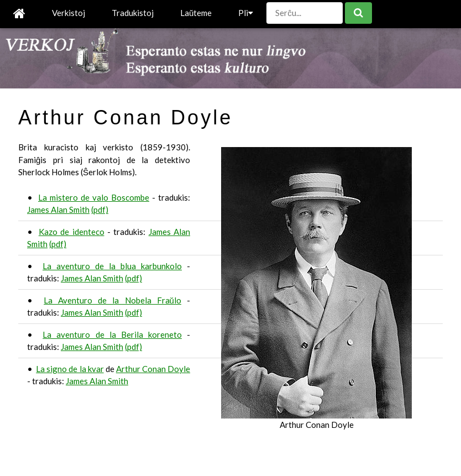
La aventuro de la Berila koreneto (112, 334)
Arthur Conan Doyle (153, 369)
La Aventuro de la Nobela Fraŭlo (112, 300)
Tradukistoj (133, 13)
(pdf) (100, 210)
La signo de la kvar (70, 369)
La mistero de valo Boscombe (94, 197)
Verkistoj (69, 13)
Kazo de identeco (72, 232)
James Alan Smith (58, 210)
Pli (246, 13)
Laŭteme (196, 13)
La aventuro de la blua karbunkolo (112, 266)
